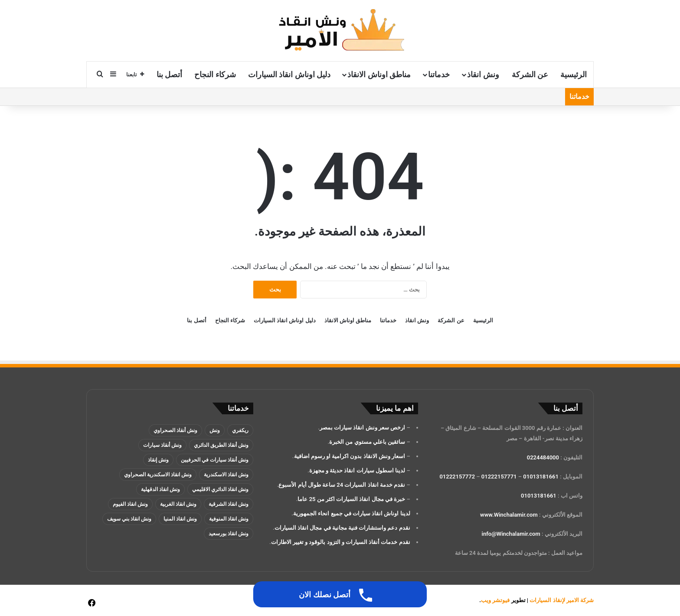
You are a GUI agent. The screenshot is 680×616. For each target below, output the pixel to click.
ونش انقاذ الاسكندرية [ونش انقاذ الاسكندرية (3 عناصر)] (226, 475)
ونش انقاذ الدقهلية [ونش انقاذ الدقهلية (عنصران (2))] (160, 489)
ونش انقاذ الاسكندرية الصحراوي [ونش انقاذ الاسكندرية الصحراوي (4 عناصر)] (158, 475)
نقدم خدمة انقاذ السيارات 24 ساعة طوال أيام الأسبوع (342, 485)
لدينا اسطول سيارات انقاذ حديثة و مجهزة (357, 470)
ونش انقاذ (483, 74)
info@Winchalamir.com (511, 534)
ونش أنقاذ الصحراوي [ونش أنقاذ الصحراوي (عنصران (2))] (175, 430)
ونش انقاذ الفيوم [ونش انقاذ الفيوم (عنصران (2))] (130, 504)
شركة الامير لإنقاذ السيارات (562, 600)
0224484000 (543, 457)
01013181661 (541, 477)
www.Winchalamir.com (509, 515)
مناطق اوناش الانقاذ (379, 74)
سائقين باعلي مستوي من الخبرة (367, 442)
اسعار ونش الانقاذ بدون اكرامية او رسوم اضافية (350, 456)
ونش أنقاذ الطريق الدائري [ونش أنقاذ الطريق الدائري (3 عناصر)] (221, 445)
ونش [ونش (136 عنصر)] (215, 430)
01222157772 (457, 477)
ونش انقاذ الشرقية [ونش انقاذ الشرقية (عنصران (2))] (229, 504)
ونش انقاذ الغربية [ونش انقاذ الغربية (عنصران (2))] (178, 504)
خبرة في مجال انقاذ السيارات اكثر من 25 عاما (351, 499)
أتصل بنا (169, 74)
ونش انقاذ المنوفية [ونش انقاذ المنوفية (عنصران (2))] (229, 519)
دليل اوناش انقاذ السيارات (289, 74)
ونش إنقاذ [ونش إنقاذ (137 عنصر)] (158, 460)
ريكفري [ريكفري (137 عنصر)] (240, 430)
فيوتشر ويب (495, 600)
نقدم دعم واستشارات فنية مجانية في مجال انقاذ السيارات (342, 528)
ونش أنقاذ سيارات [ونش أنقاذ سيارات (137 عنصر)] (162, 445)
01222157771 (499, 477)
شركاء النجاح (215, 74)
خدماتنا (439, 74)
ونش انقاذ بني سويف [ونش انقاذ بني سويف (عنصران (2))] (129, 519)
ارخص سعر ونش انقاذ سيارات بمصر (362, 428)
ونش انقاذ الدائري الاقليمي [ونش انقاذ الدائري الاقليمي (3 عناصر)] (220, 489)
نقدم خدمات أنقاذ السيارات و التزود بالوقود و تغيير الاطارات (341, 542)
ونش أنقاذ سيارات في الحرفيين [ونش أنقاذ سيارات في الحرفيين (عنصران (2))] (215, 460)
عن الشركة (530, 74)
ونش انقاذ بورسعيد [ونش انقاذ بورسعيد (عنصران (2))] (229, 534)
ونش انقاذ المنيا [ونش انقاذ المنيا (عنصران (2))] (180, 519)
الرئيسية (574, 74)
